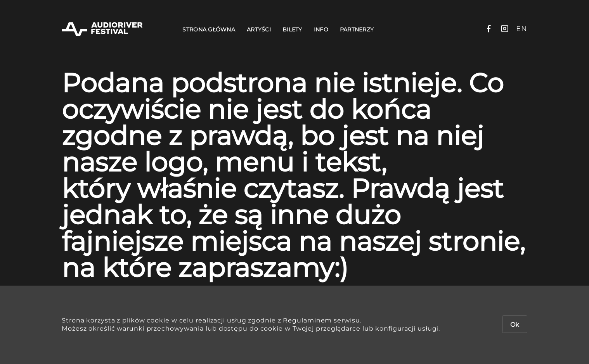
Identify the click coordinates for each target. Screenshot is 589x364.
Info (321, 29)
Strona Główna (209, 29)
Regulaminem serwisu (321, 320)
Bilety (292, 29)
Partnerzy (357, 29)
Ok (515, 325)
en (522, 29)
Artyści (259, 29)
